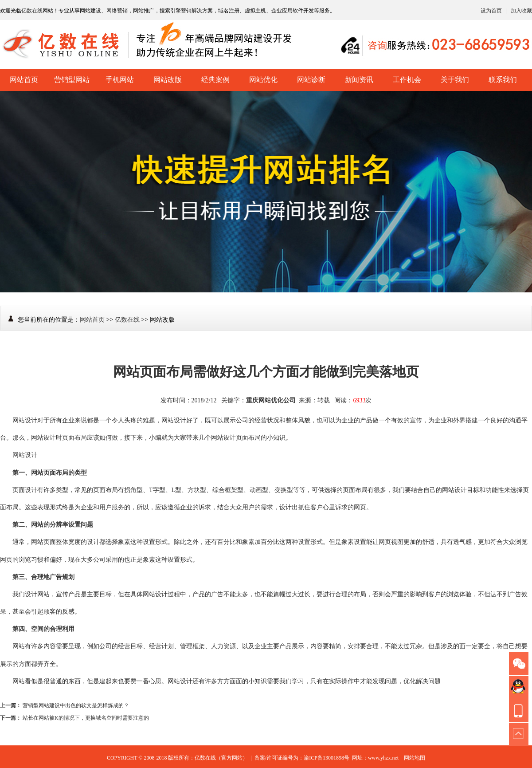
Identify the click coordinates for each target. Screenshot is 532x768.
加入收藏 (521, 11)
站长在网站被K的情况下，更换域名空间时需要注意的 (86, 718)
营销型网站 (72, 80)
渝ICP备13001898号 (327, 758)
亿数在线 (32, 11)
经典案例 (215, 80)
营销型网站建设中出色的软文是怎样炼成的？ (76, 705)
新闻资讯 (359, 80)
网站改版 (168, 80)
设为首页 (491, 11)
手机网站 (120, 80)
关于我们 (455, 80)
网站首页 (24, 80)
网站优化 (263, 80)
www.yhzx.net (383, 758)
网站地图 (415, 758)
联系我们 (503, 80)
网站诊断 (311, 80)
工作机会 (407, 80)
